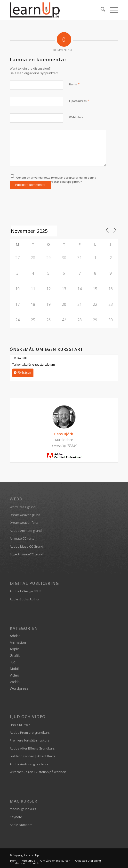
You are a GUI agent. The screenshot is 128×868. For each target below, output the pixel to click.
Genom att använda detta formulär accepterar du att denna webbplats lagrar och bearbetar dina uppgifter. (56, 180)
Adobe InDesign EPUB (26, 591)
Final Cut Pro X (20, 725)
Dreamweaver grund (25, 515)
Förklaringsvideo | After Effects (32, 756)
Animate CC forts (22, 538)
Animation (18, 642)
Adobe (15, 636)
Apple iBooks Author (25, 599)
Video (14, 675)
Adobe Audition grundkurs (29, 764)
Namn (74, 84)
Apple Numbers (21, 825)
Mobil (14, 669)
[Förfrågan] (23, 373)
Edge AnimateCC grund (26, 554)
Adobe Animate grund (26, 531)
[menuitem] (100, 10)
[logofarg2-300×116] (53, 10)
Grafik (15, 655)
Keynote (16, 817)
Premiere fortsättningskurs (30, 740)
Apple (14, 649)
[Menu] (112, 10)
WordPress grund (23, 507)
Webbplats (76, 117)
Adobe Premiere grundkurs (30, 732)
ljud (13, 662)
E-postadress (79, 101)
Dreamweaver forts (24, 523)
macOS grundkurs (23, 809)
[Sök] (100, 10)
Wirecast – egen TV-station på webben (38, 772)
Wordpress (19, 688)
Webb (15, 682)
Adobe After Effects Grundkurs (32, 748)
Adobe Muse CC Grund (26, 546)
